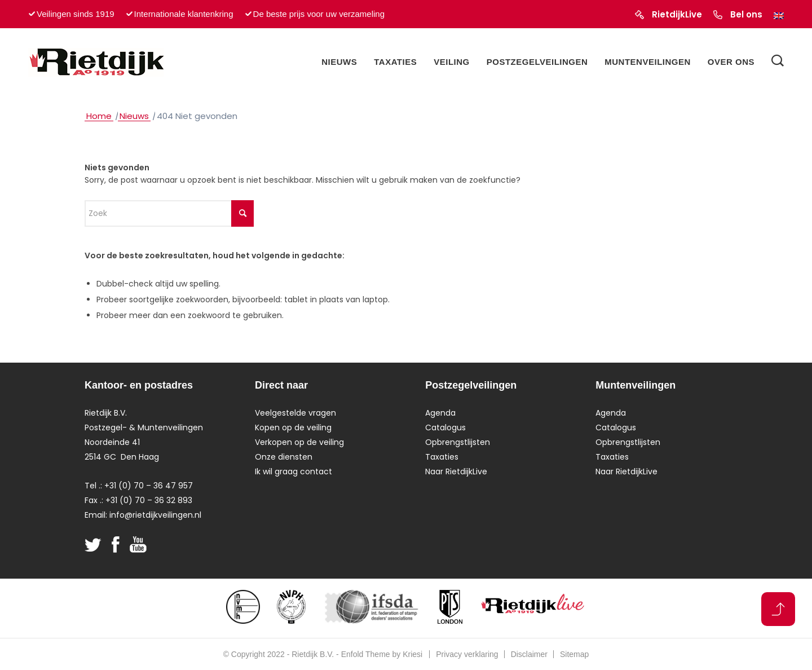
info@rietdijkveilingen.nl (155, 515)
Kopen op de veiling (293, 427)
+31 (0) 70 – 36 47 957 (149, 486)
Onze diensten (284, 457)
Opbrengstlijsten (458, 442)
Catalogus (445, 427)
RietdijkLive (677, 14)
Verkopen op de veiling (299, 442)
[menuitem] (339, 62)
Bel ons (746, 14)
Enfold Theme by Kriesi (382, 654)
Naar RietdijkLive (456, 471)
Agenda (440, 413)
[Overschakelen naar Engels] (779, 16)
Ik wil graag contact (294, 471)
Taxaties (442, 457)
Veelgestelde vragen (295, 413)
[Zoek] (778, 62)
